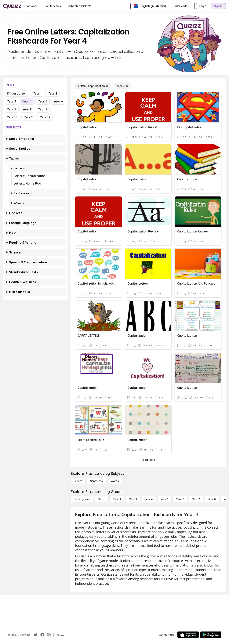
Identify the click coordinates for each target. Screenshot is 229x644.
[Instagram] (49, 635)
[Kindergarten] (82, 499)
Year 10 (12, 117)
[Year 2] (117, 499)
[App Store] (188, 635)
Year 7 (12, 109)
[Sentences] (96, 481)
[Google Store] (211, 635)
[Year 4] (122, 86)
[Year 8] (212, 499)
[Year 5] (164, 499)
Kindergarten (17, 93)
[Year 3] (133, 499)
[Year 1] (102, 499)
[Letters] (78, 481)
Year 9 (43, 109)
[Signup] (218, 6)
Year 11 (29, 117)
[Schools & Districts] (80, 6)
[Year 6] (180, 499)
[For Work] (32, 6)
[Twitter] (35, 635)
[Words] (115, 481)
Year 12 (45, 117)
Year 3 (11, 101)
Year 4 (27, 101)
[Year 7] (196, 499)
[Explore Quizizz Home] (12, 6)
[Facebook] (42, 635)
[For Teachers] (53, 6)
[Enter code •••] (183, 6)
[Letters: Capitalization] (93, 86)
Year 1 (37, 93)
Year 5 (43, 101)
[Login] (203, 6)
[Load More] (148, 460)
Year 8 (27, 109)
